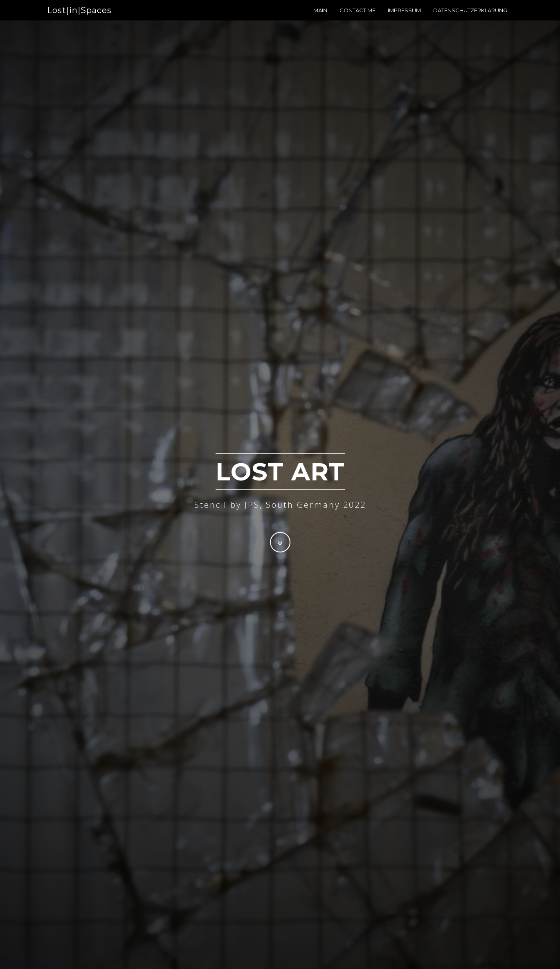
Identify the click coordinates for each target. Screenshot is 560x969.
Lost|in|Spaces (79, 18)
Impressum (404, 18)
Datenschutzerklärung (470, 18)
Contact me (358, 18)
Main (320, 18)
